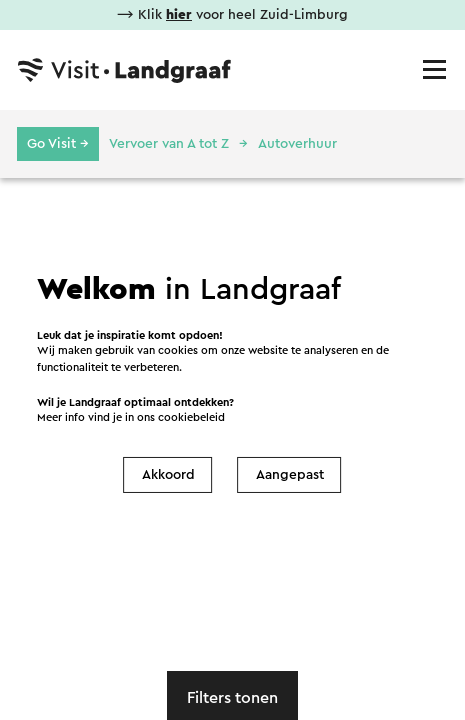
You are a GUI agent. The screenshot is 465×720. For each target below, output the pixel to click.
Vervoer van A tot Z (169, 144)
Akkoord (168, 475)
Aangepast (290, 475)
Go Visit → (58, 144)
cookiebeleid (191, 417)
